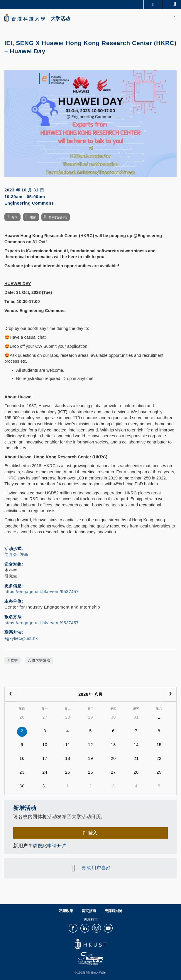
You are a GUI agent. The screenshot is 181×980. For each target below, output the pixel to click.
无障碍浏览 (114, 911)
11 (68, 745)
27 (45, 717)
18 (68, 758)
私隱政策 (66, 911)
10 (45, 745)
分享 (15, 217)
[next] (170, 694)
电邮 (33, 217)
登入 (93, 833)
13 (113, 745)
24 (45, 772)
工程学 (12, 660)
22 (159, 758)
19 (90, 758)
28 (68, 717)
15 (159, 745)
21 (136, 758)
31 (136, 717)
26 (22, 717)
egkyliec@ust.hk (21, 638)
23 (22, 772)
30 (113, 717)
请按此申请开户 (50, 846)
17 (45, 758)
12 (90, 745)
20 (113, 758)
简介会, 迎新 (16, 554)
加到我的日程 (58, 217)
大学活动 (60, 19)
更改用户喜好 (96, 868)
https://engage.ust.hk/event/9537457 (42, 592)
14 (136, 745)
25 (68, 772)
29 (90, 717)
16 (22, 758)
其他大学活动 (39, 660)
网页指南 (89, 911)
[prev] (11, 694)
